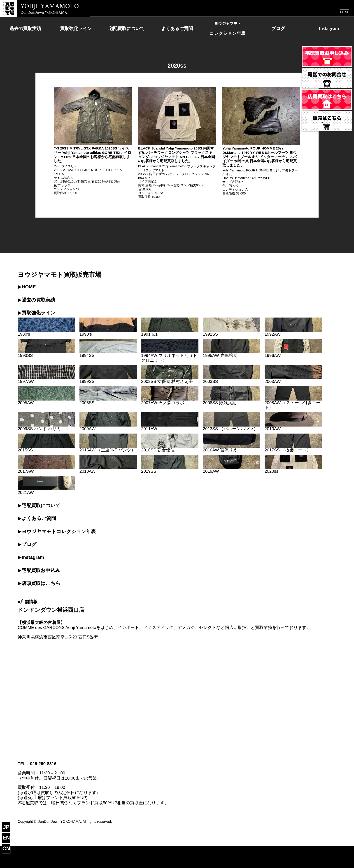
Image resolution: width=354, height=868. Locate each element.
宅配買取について (126, 28)
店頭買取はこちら (41, 583)
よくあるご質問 (177, 28)
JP (6, 827)
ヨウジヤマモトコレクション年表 (59, 531)
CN (6, 849)
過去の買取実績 (25, 28)
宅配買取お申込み (41, 570)
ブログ (278, 28)
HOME (29, 287)
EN (6, 838)
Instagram (329, 28)
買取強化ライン (76, 28)
